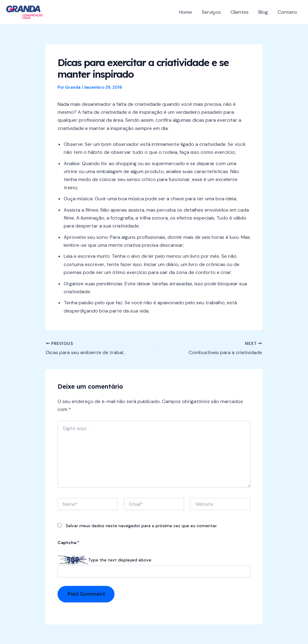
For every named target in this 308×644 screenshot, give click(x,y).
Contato (287, 12)
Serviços (211, 12)
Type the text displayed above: (120, 560)
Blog (263, 12)
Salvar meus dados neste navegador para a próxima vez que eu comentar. (142, 526)
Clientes (240, 12)
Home (186, 12)
